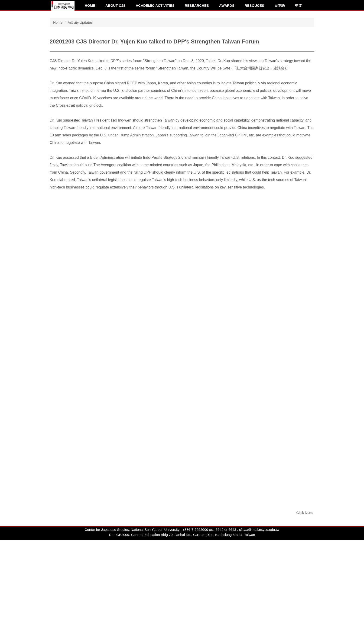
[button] (52, 47)
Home (90, 5)
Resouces (254, 5)
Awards (227, 5)
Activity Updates (80, 94)
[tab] (268, 78)
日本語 (280, 5)
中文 (299, 5)
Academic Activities (155, 5)
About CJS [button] (115, 5)
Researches (197, 5)
